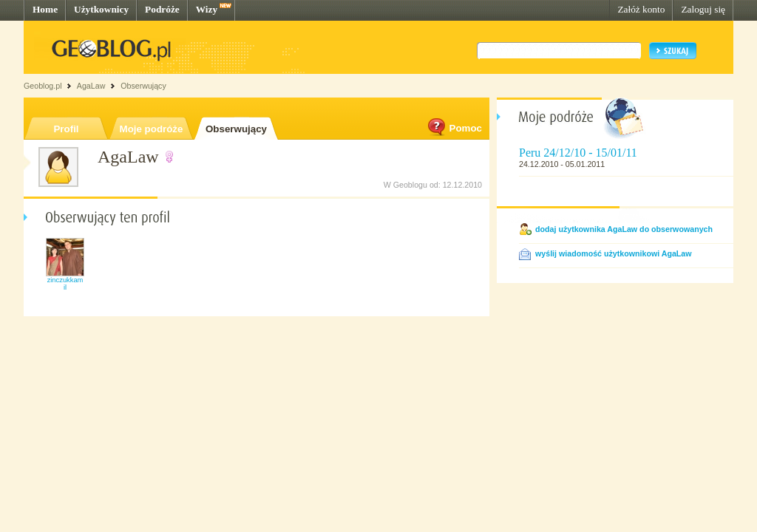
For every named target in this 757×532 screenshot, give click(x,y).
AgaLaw (91, 86)
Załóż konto (641, 9)
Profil (66, 129)
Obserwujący (236, 129)
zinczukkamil (65, 284)
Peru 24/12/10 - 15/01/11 (578, 153)
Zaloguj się (703, 9)
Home (45, 9)
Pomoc (454, 128)
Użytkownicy (101, 9)
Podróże (162, 9)
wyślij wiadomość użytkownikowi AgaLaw (614, 253)
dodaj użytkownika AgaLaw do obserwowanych (624, 229)
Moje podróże (152, 129)
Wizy (207, 9)
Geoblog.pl (43, 86)
